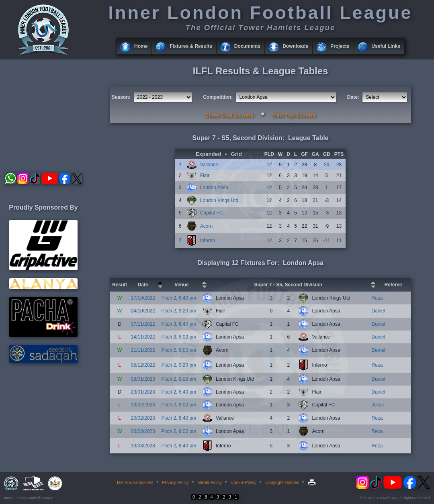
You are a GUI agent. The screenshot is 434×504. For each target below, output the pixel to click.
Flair (205, 175)
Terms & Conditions (135, 482)
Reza (377, 298)
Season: (121, 97)
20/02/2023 (143, 418)
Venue (181, 285)
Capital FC (212, 213)
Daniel (378, 311)
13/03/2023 (143, 446)
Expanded (208, 154)
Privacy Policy (175, 482)
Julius (378, 405)
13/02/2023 (143, 405)
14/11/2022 (143, 337)
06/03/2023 (143, 431)
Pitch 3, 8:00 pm (179, 337)
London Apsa (214, 188)
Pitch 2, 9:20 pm (179, 311)
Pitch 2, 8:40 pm (179, 298)
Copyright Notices (282, 482)
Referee (393, 285)
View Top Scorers (294, 115)
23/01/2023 (143, 392)
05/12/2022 (143, 365)
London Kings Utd (219, 200)
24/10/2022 (143, 311)
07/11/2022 (143, 324)
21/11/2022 (143, 350)
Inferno (208, 241)
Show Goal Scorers (229, 115)
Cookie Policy (244, 482)
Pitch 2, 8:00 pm (179, 350)
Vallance (209, 165)
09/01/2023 (143, 379)
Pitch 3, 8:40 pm (179, 324)
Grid (236, 154)
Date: (353, 97)
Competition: (218, 97)
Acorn (206, 226)
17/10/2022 (143, 298)
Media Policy (209, 482)
